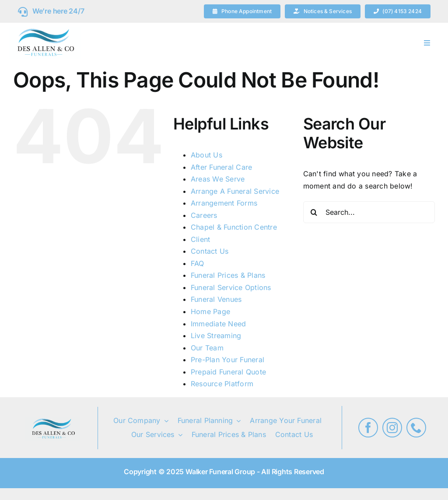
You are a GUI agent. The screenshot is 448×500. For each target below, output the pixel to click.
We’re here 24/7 (58, 11)
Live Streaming (216, 336)
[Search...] (369, 212)
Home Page (210, 311)
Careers (204, 215)
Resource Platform (222, 384)
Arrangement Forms (224, 203)
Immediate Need (218, 324)
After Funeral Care (221, 167)
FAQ (198, 263)
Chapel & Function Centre (234, 227)
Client (200, 239)
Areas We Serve (218, 179)
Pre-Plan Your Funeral (227, 360)
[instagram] (392, 428)
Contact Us (210, 251)
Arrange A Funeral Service (235, 191)
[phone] (416, 428)
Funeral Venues (216, 299)
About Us (206, 155)
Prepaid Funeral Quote (228, 372)
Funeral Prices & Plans (228, 275)
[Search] (314, 212)
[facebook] (368, 428)
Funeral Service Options (231, 287)
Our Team (207, 348)
